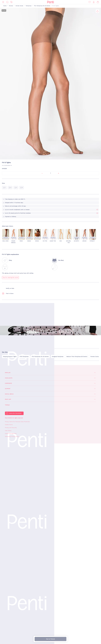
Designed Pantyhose (58, 357)
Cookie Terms (9, 425)
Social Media (9, 394)
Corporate (8, 383)
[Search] (7, 2)
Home (5, 6)
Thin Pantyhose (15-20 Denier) (42, 6)
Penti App (8, 399)
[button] (50, 158)
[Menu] (3, 2)
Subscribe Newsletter (15, 413)
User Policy (8, 431)
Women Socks (19, 6)
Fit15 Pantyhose (24, 357)
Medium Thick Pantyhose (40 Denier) (77, 357)
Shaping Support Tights (10, 357)
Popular (8, 373)
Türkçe (7, 405)
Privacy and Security (11, 428)
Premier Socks (95, 357)
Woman (11, 6)
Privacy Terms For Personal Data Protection (17, 422)
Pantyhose (29, 6)
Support (8, 389)
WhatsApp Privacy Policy (12, 436)
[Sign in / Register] (94, 2)
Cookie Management (11, 434)
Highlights (9, 378)
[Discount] (11, 2)
